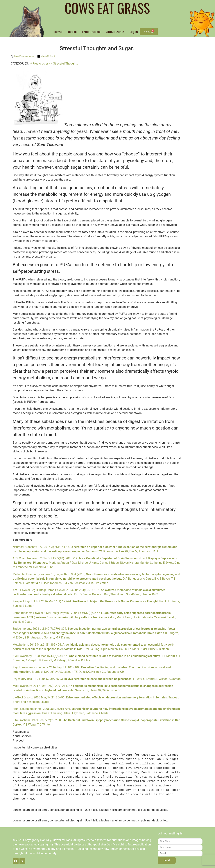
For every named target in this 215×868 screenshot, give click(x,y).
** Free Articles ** (41, 64)
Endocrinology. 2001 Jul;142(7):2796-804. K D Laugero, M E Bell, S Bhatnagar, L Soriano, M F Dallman (96, 633)
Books (72, 32)
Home (58, 32)
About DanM (115, 32)
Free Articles (91, 32)
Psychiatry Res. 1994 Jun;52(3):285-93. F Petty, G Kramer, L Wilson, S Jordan (97, 679)
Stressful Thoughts (66, 64)
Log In (134, 32)
